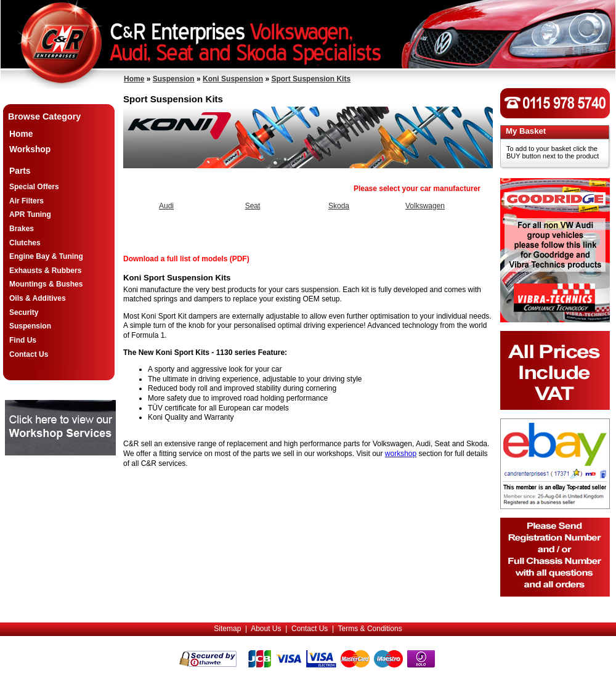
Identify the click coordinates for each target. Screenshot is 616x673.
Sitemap (227, 629)
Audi (166, 206)
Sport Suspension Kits (311, 79)
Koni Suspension (233, 79)
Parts (20, 171)
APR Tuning (30, 214)
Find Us (23, 340)
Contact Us (29, 354)
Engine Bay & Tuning (46, 256)
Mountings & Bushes (46, 284)
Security (24, 312)
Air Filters (26, 201)
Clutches (25, 243)
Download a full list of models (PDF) (186, 259)
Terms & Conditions (370, 629)
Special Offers (34, 187)
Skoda (339, 206)
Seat (253, 206)
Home (134, 79)
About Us (266, 629)
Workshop (30, 149)
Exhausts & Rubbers (45, 271)
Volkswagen (425, 206)
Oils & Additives (38, 298)
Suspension (174, 79)
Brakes (22, 229)
